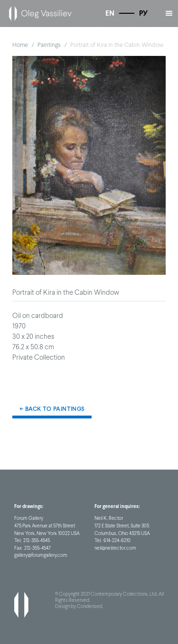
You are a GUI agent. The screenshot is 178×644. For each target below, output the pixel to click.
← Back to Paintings (52, 409)
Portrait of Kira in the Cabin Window (117, 45)
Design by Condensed (79, 606)
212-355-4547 (37, 548)
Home (20, 45)
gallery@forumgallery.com (41, 555)
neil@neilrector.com (115, 548)
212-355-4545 (37, 540)
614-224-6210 (117, 540)
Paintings (49, 45)
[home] (38, 14)
